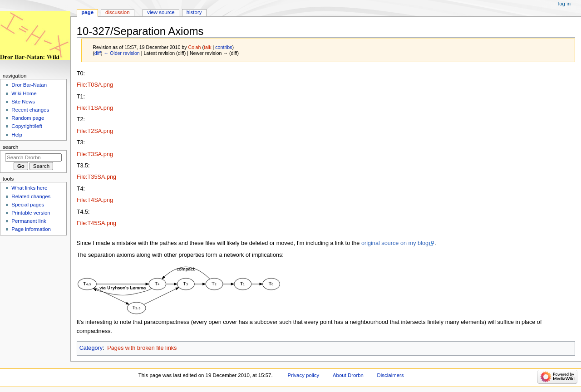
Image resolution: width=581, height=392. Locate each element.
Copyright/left (27, 126)
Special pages (28, 205)
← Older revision (121, 53)
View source (161, 12)
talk (208, 47)
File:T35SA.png (96, 177)
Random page (28, 118)
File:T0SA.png (95, 85)
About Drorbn (348, 375)
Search (11, 147)
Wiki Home (24, 93)
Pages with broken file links (142, 348)
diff (98, 53)
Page (87, 12)
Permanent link (29, 221)
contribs (224, 47)
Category (91, 348)
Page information (31, 229)
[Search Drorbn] (33, 157)
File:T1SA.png (95, 108)
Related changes (31, 196)
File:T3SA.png (95, 154)
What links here (29, 188)
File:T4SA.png (95, 200)
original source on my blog (395, 243)
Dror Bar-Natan (29, 85)
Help (17, 135)
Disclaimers (391, 375)
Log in (564, 4)
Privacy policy (303, 375)
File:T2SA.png (95, 131)
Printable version (31, 213)
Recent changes (30, 110)
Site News (23, 102)
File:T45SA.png (96, 223)
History (194, 12)
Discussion (117, 12)
